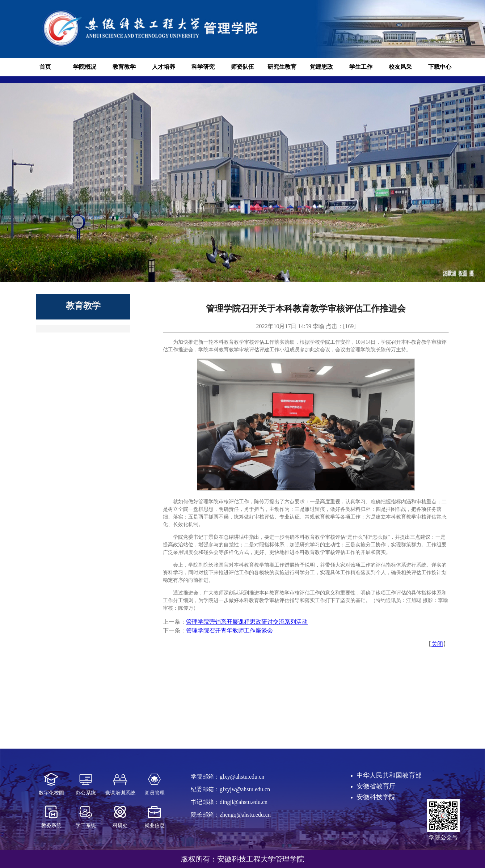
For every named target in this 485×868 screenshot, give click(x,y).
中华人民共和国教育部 (389, 775)
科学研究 (203, 67)
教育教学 (124, 67)
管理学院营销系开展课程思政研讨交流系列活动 (247, 622)
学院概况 (85, 67)
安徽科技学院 (376, 797)
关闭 (437, 644)
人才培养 (164, 67)
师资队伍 (242, 67)
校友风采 (400, 67)
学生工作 (361, 67)
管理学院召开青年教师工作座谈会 (229, 630)
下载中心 (440, 67)
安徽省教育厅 (376, 786)
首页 (45, 67)
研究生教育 (282, 67)
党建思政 (321, 67)
